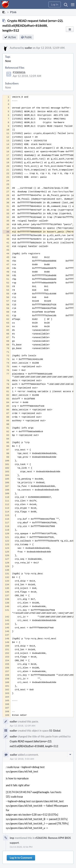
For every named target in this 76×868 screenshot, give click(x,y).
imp (12, 838)
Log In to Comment (21, 858)
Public (28, 37)
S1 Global (55, 731)
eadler (28, 48)
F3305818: (19, 72)
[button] (73, 4)
